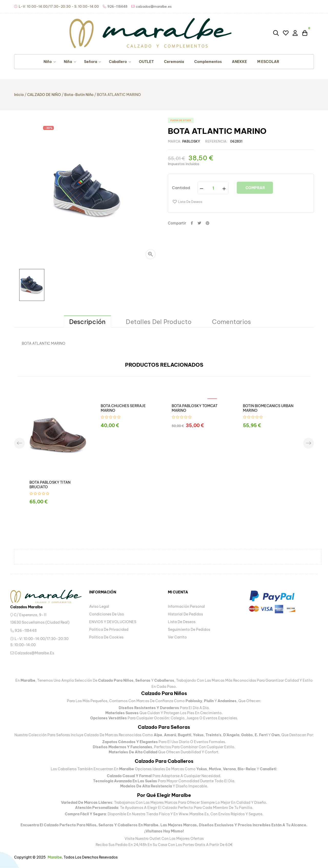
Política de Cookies (106, 637)
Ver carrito (177, 637)
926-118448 (23, 631)
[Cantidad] (213, 188)
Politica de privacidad (109, 630)
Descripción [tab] (88, 322)
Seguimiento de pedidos (189, 630)
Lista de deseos (182, 622)
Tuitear (199, 223)
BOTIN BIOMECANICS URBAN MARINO (268, 408)
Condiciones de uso (107, 614)
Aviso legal (99, 606)
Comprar (255, 188)
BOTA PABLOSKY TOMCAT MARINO (195, 408)
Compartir (192, 223)
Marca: (175, 141)
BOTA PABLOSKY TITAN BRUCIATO (50, 485)
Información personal (186, 606)
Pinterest (208, 223)
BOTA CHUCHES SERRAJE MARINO (123, 408)
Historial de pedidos (185, 614)
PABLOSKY (191, 141)
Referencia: (216, 141)
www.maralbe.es (194, 814)
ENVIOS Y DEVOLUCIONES (113, 622)
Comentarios (232, 322)
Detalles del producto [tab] (159, 322)
